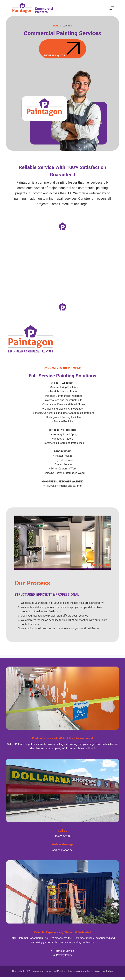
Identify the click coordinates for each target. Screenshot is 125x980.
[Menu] (112, 8)
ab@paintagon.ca (63, 850)
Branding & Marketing (80, 971)
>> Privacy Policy (62, 955)
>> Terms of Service (62, 951)
